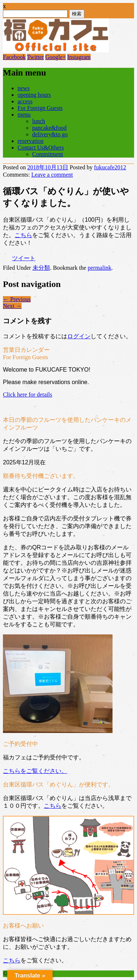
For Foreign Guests (40, 108)
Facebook (14, 57)
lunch (39, 121)
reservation (31, 141)
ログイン (79, 336)
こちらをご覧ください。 (35, 771)
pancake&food (49, 128)
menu (24, 115)
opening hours (34, 95)
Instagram (79, 57)
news (24, 88)
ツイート (24, 258)
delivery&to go (50, 134)
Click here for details (28, 395)
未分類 (41, 268)
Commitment (47, 154)
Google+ (56, 57)
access (25, 101)
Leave (52, 175)
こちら (23, 235)
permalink (100, 268)
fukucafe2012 (110, 167)
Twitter (35, 57)
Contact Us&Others (41, 148)
